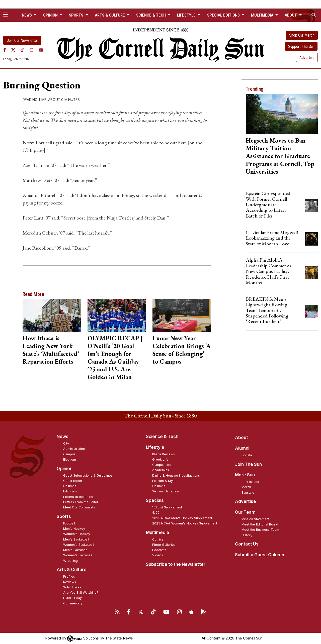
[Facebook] (5, 50)
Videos (158, 555)
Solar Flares (72, 587)
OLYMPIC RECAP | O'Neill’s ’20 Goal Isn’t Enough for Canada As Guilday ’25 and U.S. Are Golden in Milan (115, 357)
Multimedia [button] (263, 15)
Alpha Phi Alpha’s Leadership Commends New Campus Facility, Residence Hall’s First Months (269, 271)
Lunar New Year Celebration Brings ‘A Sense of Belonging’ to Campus (182, 350)
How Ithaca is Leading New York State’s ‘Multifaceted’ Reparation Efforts (51, 350)
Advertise (307, 58)
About (242, 438)
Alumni (242, 448)
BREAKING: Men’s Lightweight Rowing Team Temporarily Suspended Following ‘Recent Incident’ (267, 310)
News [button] (27, 15)
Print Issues (250, 482)
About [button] (291, 15)
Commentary (73, 603)
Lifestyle (155, 447)
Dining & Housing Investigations (176, 475)
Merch (246, 487)
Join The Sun (248, 464)
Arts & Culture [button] (110, 15)
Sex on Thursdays (166, 491)
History (247, 535)
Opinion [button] (51, 15)
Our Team (245, 512)
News (63, 437)
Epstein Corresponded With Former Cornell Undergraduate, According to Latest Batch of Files (268, 204)
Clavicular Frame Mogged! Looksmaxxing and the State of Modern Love (272, 238)
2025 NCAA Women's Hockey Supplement (185, 523)
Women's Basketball (79, 545)
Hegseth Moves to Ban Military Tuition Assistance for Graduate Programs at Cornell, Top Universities (280, 156)
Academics (161, 470)
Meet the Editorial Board (260, 524)
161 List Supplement (167, 507)
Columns (70, 486)
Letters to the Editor (78, 497)
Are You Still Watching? (81, 593)
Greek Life (160, 459)
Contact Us (247, 544)
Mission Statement (255, 519)
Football (69, 523)
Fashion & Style (164, 481)
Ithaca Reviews (164, 454)
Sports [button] (77, 15)
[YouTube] (41, 50)
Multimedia (157, 532)
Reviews (70, 582)
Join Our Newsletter (22, 40)
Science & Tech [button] (151, 15)
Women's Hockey (77, 534)
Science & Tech (162, 437)
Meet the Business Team (260, 530)
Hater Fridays (73, 598)
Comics (158, 539)
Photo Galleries (164, 545)
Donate (247, 455)
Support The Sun (301, 46)
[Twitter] (13, 50)
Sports (64, 516)
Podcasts (159, 550)
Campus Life (162, 465)
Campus (69, 454)
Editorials (70, 491)
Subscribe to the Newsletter (176, 564)
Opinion (65, 469)
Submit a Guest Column (260, 555)
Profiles (69, 576)
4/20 (156, 513)
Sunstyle (248, 493)
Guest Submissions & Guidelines (88, 475)
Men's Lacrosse (75, 550)
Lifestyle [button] (187, 15)
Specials (155, 500)
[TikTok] (22, 50)
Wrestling (70, 561)
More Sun (245, 475)
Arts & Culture (72, 570)
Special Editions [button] (224, 15)
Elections (70, 459)
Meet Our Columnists (79, 507)
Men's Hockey (74, 529)
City (66, 443)
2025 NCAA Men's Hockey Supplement (182, 518)
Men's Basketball (76, 539)
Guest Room (73, 481)
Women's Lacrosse (78, 555)
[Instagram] (31, 50)
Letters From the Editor (81, 502)
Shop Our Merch (302, 35)
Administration (74, 449)
